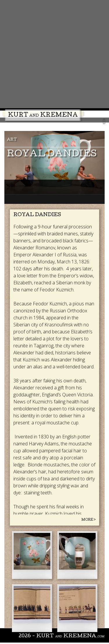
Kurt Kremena (43, 116)
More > (89, 520)
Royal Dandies (52, 154)
